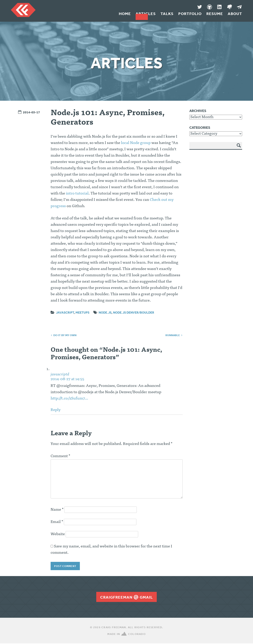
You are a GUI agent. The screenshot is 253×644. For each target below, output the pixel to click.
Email (57, 522)
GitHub (210, 7)
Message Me (239, 7)
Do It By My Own (65, 335)
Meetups (82, 312)
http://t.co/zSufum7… (69, 399)
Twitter (200, 7)
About (235, 15)
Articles (146, 15)
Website (58, 534)
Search (239, 148)
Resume (215, 15)
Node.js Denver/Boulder (134, 312)
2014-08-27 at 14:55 (67, 379)
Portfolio (190, 15)
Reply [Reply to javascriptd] (56, 410)
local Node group (136, 143)
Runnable (173, 335)
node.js (105, 312)
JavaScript (65, 312)
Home (125, 15)
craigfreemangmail (126, 598)
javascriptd (60, 374)
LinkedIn (219, 7)
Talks (167, 15)
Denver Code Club (229, 7)
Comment (60, 456)
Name (57, 510)
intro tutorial (77, 194)
